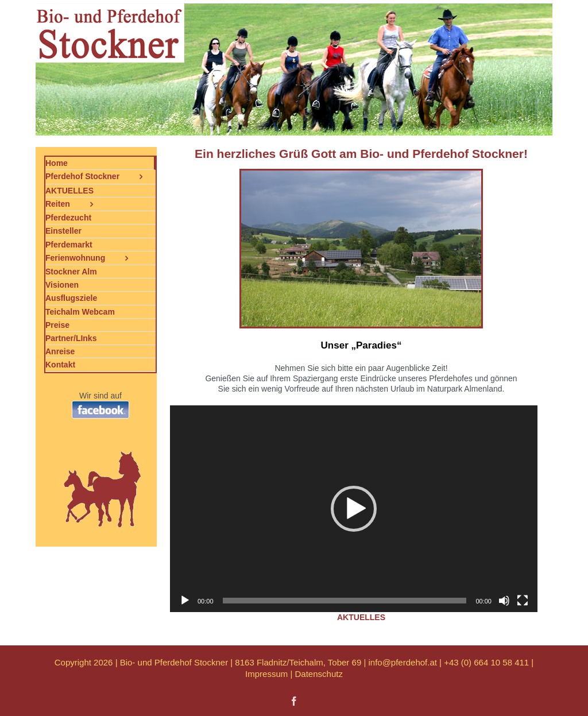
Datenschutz (319, 674)
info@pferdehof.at (402, 662)
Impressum (266, 674)
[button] (354, 509)
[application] (354, 509)
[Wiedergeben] (185, 601)
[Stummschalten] (504, 601)
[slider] (345, 601)
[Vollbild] (523, 601)
